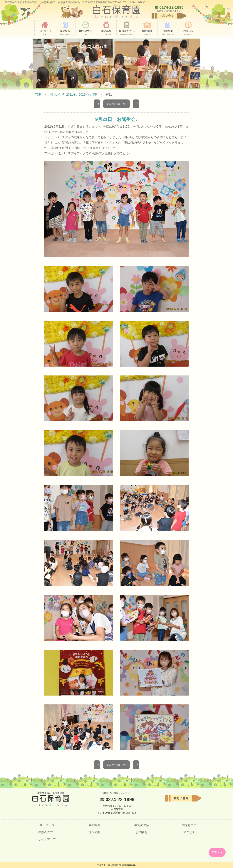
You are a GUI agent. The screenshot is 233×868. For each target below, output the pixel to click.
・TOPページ (45, 825)
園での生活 (86, 28)
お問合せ (188, 28)
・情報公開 (93, 832)
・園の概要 (93, 825)
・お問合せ (140, 832)
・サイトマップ (46, 839)
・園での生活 (140, 825)
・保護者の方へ (46, 832)
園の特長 (65, 28)
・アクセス (188, 832)
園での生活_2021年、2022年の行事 (73, 95)
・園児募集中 (188, 825)
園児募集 (106, 28)
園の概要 (147, 28)
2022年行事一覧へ (117, 104)
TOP (38, 95)
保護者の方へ (127, 28)
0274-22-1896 (171, 7)
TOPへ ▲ (217, 852)
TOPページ (45, 28)
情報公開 (168, 28)
